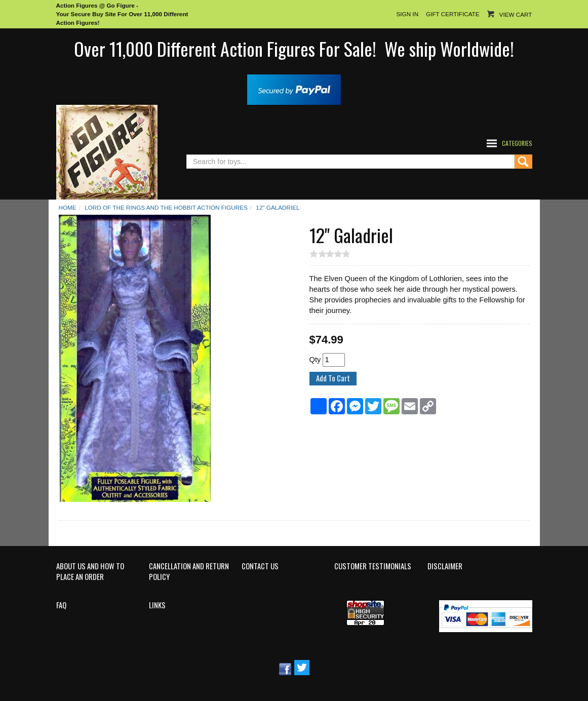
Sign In (407, 14)
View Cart (516, 14)
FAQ (61, 605)
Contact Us (260, 566)
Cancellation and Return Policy (189, 572)
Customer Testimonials (373, 566)
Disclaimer (445, 566)
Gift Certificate (453, 14)
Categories (517, 143)
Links (157, 605)
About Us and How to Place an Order (90, 572)
